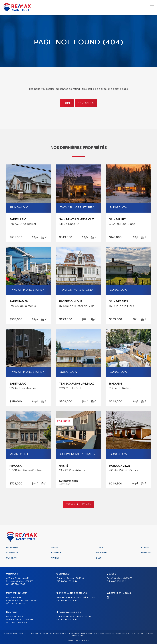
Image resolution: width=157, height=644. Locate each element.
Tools (100, 547)
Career (55, 558)
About (55, 547)
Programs (102, 553)
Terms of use (137, 634)
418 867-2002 (18, 604)
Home (67, 103)
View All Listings (78, 505)
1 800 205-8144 (19, 623)
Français (146, 553)
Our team (11, 558)
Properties (12, 547)
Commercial (13, 553)
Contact (146, 547)
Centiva (84, 640)
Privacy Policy (122, 634)
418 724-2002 (18, 584)
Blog (99, 558)
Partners (56, 553)
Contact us (86, 103)
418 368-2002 (119, 581)
